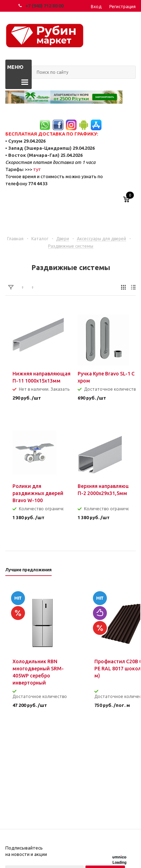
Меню (15, 67)
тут (37, 169)
